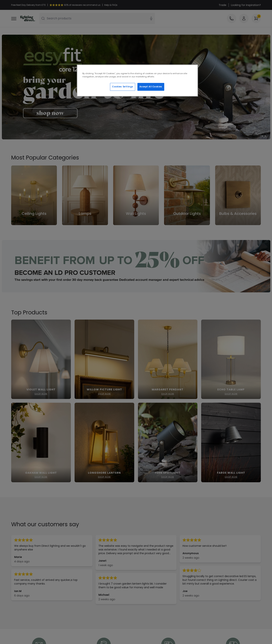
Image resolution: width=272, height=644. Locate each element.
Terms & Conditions (88, 562)
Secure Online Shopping (90, 557)
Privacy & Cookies (86, 568)
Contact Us (19, 562)
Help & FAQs (19, 557)
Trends (79, 583)
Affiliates (144, 568)
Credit (79, 588)
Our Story (144, 557)
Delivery (16, 568)
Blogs (142, 562)
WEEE (14, 578)
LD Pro (79, 578)
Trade (223, 5)
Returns (16, 573)
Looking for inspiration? (246, 5)
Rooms (79, 594)
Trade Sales (82, 573)
